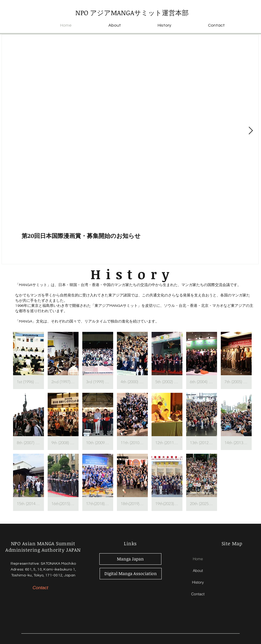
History (198, 582)
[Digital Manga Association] (131, 574)
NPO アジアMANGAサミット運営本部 (132, 13)
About (198, 571)
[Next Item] (251, 131)
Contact (198, 594)
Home (198, 559)
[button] (28, 360)
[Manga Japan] (130, 559)
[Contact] (40, 588)
